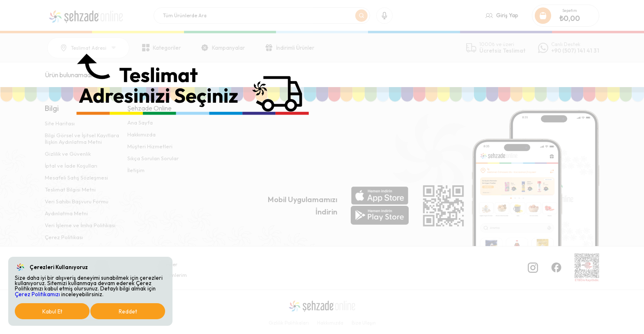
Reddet (128, 311)
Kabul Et (52, 311)
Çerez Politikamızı (37, 294)
